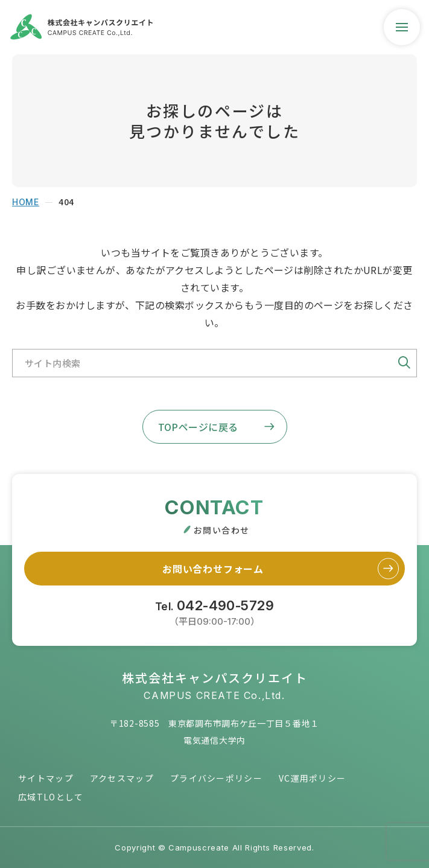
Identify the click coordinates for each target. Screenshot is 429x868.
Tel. (214, 611)
